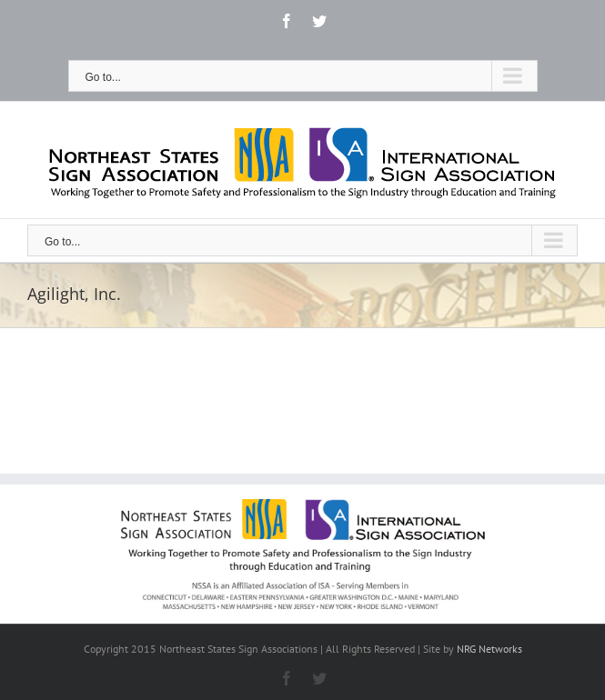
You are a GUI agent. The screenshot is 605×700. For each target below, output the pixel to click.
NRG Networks (489, 649)
